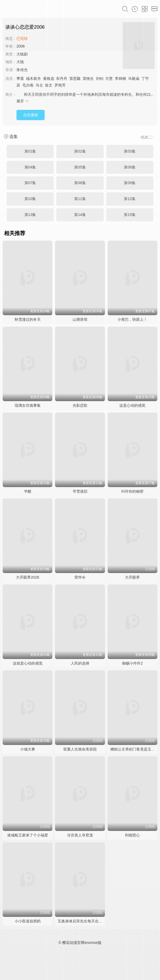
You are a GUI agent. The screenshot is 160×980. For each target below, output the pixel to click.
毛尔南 (28, 85)
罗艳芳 (60, 85)
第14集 (80, 215)
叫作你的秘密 (132, 491)
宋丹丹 (62, 79)
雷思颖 (75, 79)
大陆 (20, 62)
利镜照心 (132, 835)
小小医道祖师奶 (28, 921)
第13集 (30, 215)
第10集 (30, 199)
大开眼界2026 (28, 577)
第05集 (80, 167)
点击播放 (31, 115)
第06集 (130, 167)
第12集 (130, 199)
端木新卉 (33, 79)
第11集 (80, 199)
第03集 (130, 151)
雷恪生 (88, 79)
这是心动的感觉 (132, 405)
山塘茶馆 (80, 319)
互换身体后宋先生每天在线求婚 (84, 921)
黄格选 (49, 79)
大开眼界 (132, 577)
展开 (23, 101)
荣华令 (80, 577)
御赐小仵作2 (132, 663)
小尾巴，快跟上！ (132, 319)
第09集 (130, 183)
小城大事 (28, 749)
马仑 (39, 85)
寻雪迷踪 (80, 491)
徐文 (49, 85)
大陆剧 (22, 54)
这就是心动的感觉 (28, 663)
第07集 (30, 183)
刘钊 (100, 79)
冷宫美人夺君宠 (80, 835)
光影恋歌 (80, 405)
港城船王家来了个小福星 (28, 835)
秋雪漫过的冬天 (28, 319)
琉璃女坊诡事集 (28, 405)
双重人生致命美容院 (80, 749)
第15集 (130, 215)
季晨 (20, 79)
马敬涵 (134, 79)
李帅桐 (120, 79)
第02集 (80, 151)
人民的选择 (80, 663)
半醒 (28, 491)
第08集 (80, 183)
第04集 (30, 167)
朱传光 (22, 70)
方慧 (109, 79)
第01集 (30, 151)
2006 (21, 46)
